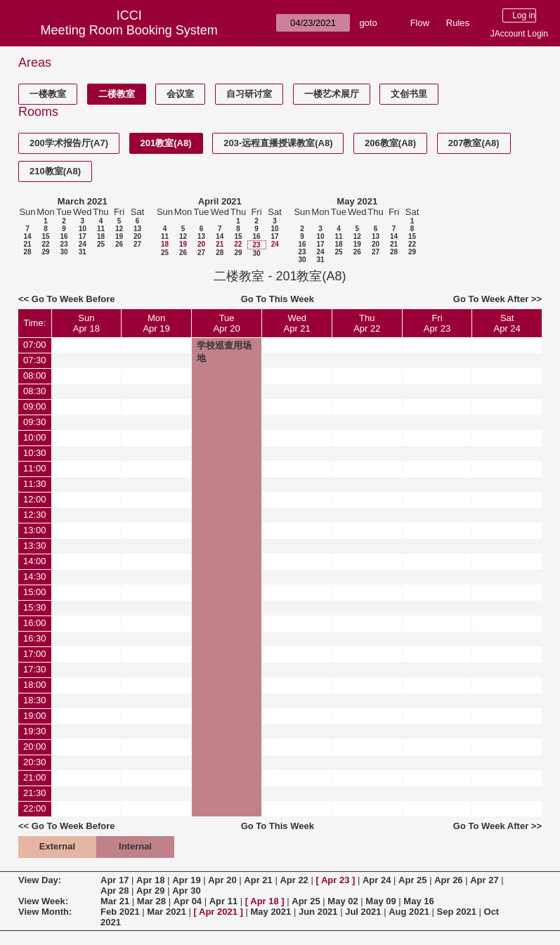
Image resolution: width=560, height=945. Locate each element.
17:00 (35, 654)
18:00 (35, 685)
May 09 (380, 901)
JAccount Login (519, 34)
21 (27, 244)
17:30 (35, 669)
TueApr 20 (226, 323)
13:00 (35, 530)
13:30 (35, 546)
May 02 (343, 901)
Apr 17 (115, 880)
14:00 (35, 561)
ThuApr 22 (367, 323)
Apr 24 (377, 880)
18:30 (35, 700)
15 (45, 236)
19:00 (35, 716)
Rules (458, 23)
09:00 (35, 406)
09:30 (35, 422)
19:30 (35, 731)
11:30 (35, 484)
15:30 (35, 607)
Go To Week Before (73, 299)
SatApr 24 (507, 323)
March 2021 (83, 201)
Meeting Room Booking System (129, 30)
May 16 (418, 901)
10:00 (35, 437)
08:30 (35, 391)
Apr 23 (335, 880)
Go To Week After (491, 299)
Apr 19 (186, 880)
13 (137, 229)
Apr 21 (258, 880)
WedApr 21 (297, 323)
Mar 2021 (167, 912)
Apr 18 (150, 880)
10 (83, 229)
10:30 (35, 453)
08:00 (35, 376)
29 (45, 252)
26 (119, 244)
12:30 (35, 515)
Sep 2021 (457, 912)
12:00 (35, 499)
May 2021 (357, 201)
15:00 (35, 592)
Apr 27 (484, 880)
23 (64, 244)
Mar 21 (115, 901)
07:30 (35, 360)
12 (119, 229)
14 (27, 236)
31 (83, 252)
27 (137, 244)
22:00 (35, 808)
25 (101, 244)
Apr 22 (294, 880)
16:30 (35, 638)
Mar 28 (151, 901)
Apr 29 (150, 891)
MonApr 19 (156, 323)
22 (45, 244)
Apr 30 (186, 891)
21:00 (35, 777)
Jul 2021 (363, 912)
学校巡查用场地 (224, 352)
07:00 (35, 345)
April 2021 (220, 201)
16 (64, 236)
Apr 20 (222, 880)
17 (83, 236)
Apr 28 (115, 891)
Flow (420, 23)
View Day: (40, 880)
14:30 (35, 576)
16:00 (35, 623)
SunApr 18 (86, 323)
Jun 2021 (318, 912)
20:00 (35, 747)
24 (83, 244)
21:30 (35, 793)
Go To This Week (278, 299)
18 (101, 236)
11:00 (35, 468)
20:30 (35, 762)
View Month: (45, 912)
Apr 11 (223, 901)
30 (64, 252)
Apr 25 (412, 880)
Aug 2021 (409, 912)
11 (101, 229)
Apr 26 (448, 880)
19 (119, 236)
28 (27, 252)
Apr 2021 (218, 912)
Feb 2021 (120, 912)
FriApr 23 (437, 323)
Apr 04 (188, 901)
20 (137, 236)
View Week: (43, 901)
